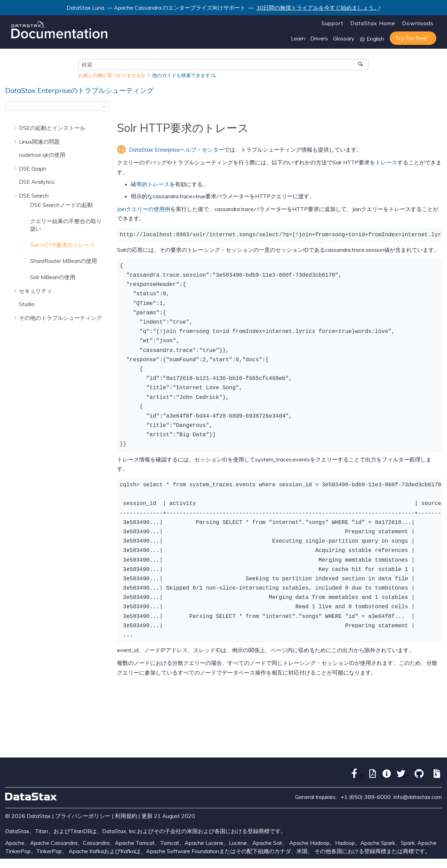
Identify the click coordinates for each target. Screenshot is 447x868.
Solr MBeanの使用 (53, 277)
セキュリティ (36, 291)
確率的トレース (150, 184)
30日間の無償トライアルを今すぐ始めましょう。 (318, 8)
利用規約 (126, 816)
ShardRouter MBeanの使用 (64, 261)
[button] (16, 128)
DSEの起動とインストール (52, 128)
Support (332, 23)
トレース (386, 162)
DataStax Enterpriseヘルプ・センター (177, 150)
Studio (27, 304)
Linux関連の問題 (39, 142)
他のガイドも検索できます (181, 75)
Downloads (418, 23)
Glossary (344, 38)
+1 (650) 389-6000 (366, 797)
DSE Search (34, 195)
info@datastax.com (418, 797)
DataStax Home (373, 23)
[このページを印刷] (437, 108)
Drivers (319, 38)
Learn (298, 38)
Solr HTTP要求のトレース (62, 245)
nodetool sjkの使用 (42, 155)
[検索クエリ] (224, 65)
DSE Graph (33, 169)
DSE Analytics (37, 182)
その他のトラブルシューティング (60, 318)
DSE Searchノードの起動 (61, 205)
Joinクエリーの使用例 (144, 209)
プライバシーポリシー (83, 816)
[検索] (361, 65)
